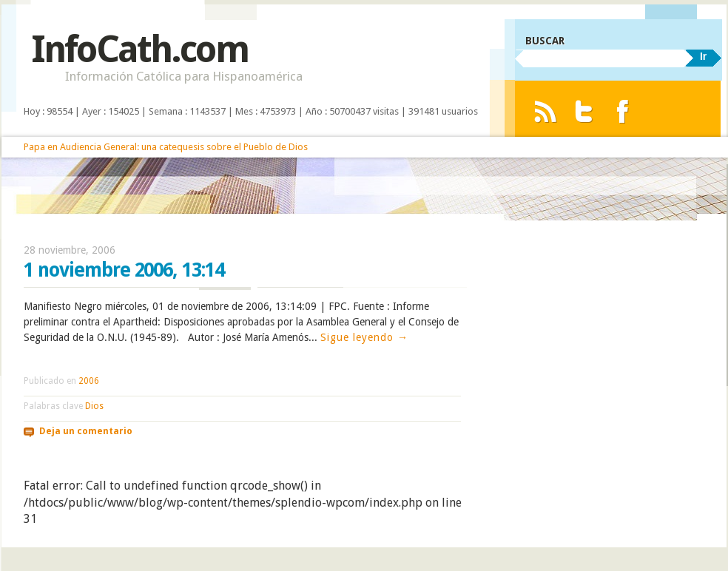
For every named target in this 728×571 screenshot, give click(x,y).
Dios (94, 406)
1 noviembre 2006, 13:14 (124, 270)
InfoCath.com (139, 49)
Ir (703, 56)
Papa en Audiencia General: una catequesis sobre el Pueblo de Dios (166, 147)
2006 (89, 381)
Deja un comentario (86, 431)
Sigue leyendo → (364, 337)
